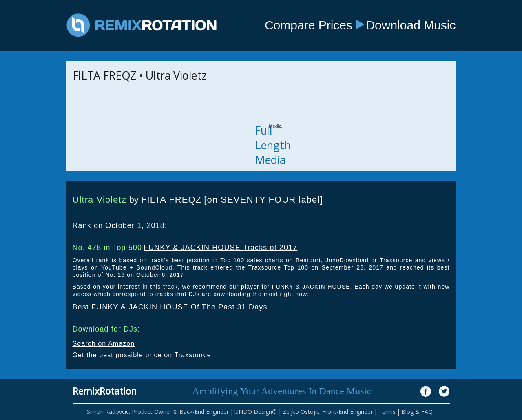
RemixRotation (105, 391)
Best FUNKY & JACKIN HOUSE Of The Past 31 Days (170, 307)
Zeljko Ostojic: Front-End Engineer (328, 412)
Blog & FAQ (417, 412)
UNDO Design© (256, 412)
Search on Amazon (104, 344)
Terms (387, 412)
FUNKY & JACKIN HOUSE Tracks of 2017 (220, 248)
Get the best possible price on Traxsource (142, 355)
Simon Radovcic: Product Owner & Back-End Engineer (158, 412)
